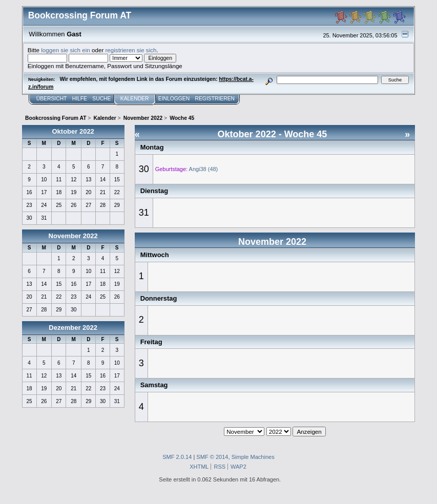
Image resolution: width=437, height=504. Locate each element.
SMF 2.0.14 (177, 457)
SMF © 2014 (212, 457)
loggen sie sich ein (66, 50)
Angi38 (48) (204, 169)
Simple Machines (253, 457)
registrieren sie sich (131, 50)
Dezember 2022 (73, 328)
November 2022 (73, 236)
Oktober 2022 (73, 131)
